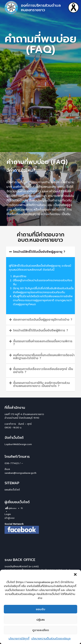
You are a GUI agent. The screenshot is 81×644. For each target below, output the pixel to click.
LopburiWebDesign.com (18, 444)
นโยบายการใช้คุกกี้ (19, 639)
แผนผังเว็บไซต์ (12, 490)
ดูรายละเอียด (41, 630)
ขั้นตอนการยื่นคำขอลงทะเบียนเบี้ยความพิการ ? (43, 343)
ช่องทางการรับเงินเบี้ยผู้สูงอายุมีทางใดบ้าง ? (43, 320)
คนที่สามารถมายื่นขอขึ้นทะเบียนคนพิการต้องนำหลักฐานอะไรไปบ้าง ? (44, 357)
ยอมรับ (40, 609)
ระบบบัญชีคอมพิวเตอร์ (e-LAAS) (22, 566)
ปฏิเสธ (41, 620)
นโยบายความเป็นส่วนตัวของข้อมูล (51, 639)
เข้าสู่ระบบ (10, 518)
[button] (75, 574)
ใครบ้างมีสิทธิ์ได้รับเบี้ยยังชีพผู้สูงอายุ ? (39, 252)
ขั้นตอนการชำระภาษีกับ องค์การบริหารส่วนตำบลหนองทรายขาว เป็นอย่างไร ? (41, 384)
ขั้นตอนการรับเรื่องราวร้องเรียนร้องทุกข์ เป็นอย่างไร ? (43, 371)
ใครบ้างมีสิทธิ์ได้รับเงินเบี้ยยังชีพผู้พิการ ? (41, 330)
